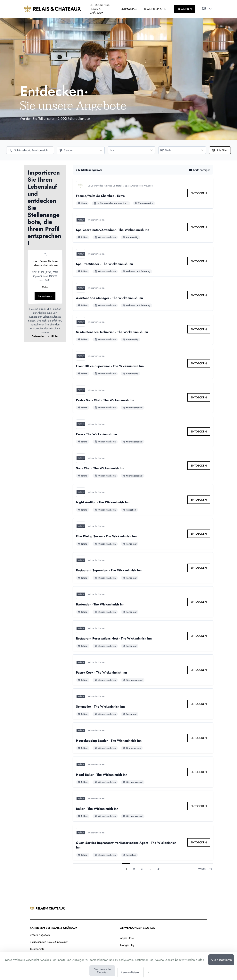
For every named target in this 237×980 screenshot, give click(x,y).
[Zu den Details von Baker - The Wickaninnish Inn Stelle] (143, 806)
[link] (199, 193)
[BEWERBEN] (185, 9)
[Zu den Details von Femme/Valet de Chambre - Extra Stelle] (143, 193)
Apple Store (127, 938)
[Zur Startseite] (52, 9)
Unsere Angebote (40, 935)
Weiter (205, 869)
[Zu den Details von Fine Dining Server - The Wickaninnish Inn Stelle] (143, 534)
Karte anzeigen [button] (200, 170)
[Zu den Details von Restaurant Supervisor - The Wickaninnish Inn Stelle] (143, 568)
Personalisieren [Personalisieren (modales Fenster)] (131, 972)
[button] (210, 9)
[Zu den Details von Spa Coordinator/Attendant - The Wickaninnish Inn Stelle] (143, 227)
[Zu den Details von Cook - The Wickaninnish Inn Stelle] (143, 431)
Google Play (127, 945)
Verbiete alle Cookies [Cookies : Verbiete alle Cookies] (102, 971)
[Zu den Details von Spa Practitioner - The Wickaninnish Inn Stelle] (143, 261)
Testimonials (37, 949)
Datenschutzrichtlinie (45, 336)
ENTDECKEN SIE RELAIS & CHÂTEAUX (100, 9)
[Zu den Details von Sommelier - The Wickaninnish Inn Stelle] (143, 704)
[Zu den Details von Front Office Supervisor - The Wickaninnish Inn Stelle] (143, 363)
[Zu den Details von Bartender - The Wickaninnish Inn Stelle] (143, 602)
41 (159, 869)
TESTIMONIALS (128, 9)
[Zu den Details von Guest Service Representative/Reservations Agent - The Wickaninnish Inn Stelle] (143, 842)
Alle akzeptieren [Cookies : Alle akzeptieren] (221, 960)
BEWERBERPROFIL (155, 9)
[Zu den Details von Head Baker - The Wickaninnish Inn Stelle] (143, 772)
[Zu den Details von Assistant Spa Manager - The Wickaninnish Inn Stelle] (143, 295)
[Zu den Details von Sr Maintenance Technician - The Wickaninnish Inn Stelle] (143, 329)
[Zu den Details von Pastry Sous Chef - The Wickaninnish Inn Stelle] (143, 397)
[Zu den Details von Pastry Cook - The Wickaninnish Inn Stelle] (143, 670)
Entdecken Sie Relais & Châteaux (49, 942)
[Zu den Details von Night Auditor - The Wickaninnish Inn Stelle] (143, 500)
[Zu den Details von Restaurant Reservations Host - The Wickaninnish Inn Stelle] (143, 636)
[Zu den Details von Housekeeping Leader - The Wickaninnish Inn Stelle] (143, 738)
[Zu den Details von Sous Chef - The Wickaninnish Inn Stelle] (143, 466)
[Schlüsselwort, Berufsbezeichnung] (30, 150)
